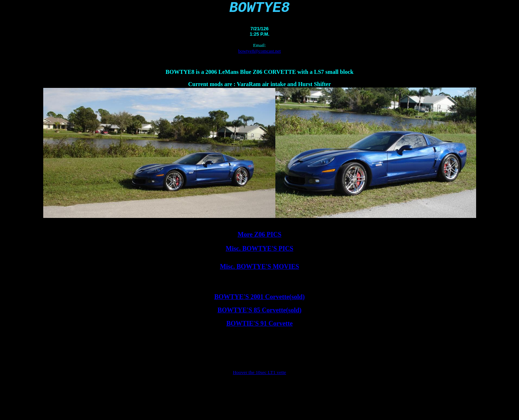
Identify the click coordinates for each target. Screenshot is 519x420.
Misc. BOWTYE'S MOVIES (259, 270)
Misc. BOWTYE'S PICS (259, 252)
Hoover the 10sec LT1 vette (259, 376)
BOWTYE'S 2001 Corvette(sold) (260, 300)
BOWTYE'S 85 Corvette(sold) (260, 314)
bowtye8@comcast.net (259, 55)
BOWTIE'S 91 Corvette (259, 327)
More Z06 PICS (259, 238)
